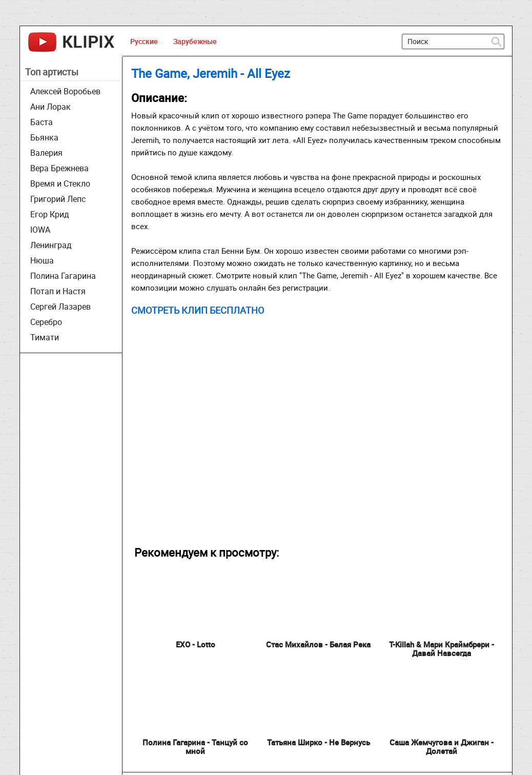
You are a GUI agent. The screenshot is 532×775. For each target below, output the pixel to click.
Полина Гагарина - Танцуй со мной (195, 747)
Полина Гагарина (63, 276)
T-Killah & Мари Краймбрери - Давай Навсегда (442, 649)
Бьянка (44, 137)
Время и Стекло (60, 183)
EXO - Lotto (196, 644)
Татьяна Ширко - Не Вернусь (319, 742)
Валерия (46, 153)
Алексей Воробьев (65, 91)
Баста (42, 122)
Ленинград (51, 245)
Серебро (46, 322)
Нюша (42, 260)
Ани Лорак (50, 107)
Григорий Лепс (58, 199)
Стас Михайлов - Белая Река (318, 644)
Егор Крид (50, 214)
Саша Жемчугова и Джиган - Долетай (442, 747)
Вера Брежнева (59, 168)
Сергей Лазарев (60, 307)
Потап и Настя (58, 291)
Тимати (45, 337)
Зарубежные (195, 41)
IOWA (40, 230)
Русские (144, 41)
